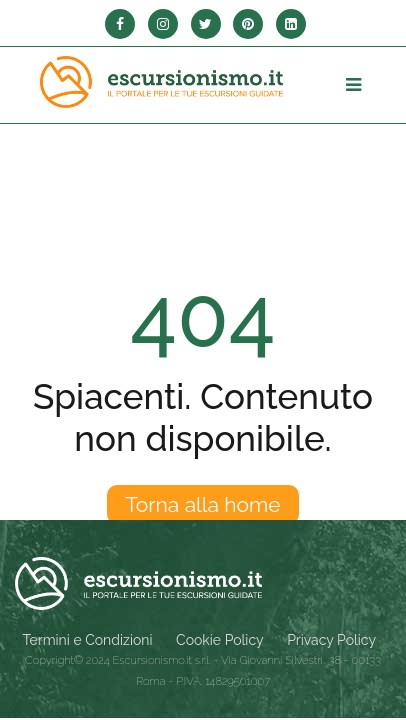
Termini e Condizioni (88, 640)
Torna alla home (202, 504)
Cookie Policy (219, 640)
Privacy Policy (331, 640)
